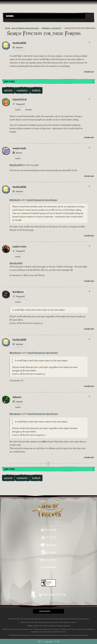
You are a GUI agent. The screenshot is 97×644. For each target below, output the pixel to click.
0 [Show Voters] (89, 148)
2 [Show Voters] (89, 42)
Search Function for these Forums (42, 200)
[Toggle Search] (7, 20)
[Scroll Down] (55, 642)
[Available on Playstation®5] (48, 538)
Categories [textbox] (10, 16)
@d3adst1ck (15, 200)
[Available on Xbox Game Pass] (48, 560)
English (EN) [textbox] (45, 611)
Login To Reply (9, 82)
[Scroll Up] (42, 642)
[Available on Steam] (48, 553)
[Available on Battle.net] (48, 568)
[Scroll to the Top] (39, 642)
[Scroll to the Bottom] (58, 642)
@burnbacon (15, 353)
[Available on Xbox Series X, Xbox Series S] (48, 530)
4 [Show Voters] (89, 291)
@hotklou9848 (16, 165)
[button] (45, 16)
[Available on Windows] (48, 545)
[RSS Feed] (3, 28)
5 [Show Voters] (89, 99)
